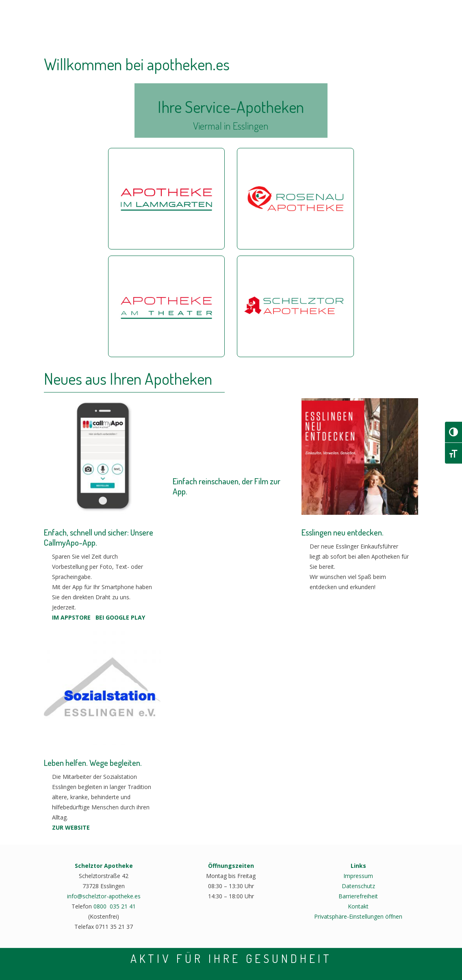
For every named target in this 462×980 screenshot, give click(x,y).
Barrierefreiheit (358, 896)
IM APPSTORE (71, 617)
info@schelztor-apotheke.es (104, 896)
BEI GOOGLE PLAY (120, 617)
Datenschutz (358, 886)
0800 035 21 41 (115, 906)
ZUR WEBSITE (71, 827)
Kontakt (358, 906)
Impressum (358, 876)
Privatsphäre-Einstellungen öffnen (358, 916)
